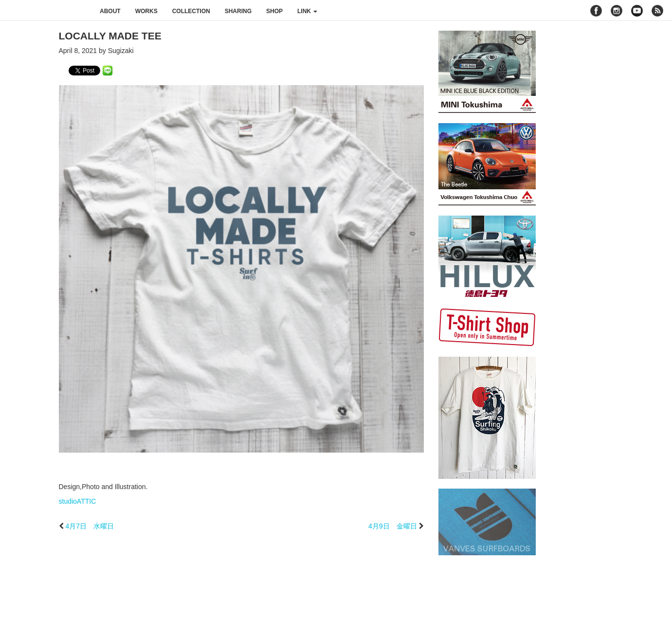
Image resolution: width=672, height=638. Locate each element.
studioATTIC (78, 501)
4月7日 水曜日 (90, 526)
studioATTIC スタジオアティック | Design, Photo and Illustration (46, 11)
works (146, 11)
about (110, 11)
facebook (596, 11)
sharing (238, 11)
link (307, 11)
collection (191, 11)
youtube (637, 11)
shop (274, 11)
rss (659, 11)
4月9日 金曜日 (393, 526)
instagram (617, 11)
